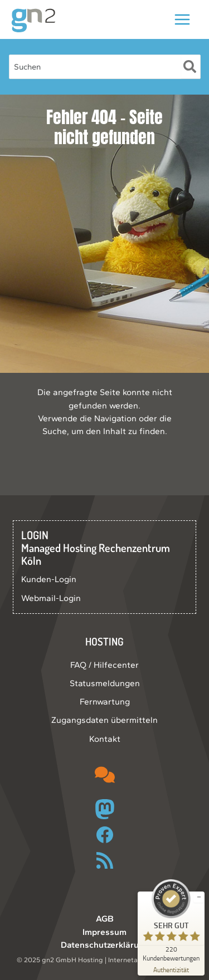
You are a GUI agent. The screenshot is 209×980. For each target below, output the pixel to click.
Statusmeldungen (105, 683)
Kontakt (105, 739)
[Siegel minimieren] (199, 897)
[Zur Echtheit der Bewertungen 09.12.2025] (171, 969)
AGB (105, 919)
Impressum (104, 932)
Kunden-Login (49, 579)
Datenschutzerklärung (105, 945)
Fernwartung (105, 701)
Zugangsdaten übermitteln (104, 720)
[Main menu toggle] (183, 19)
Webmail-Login (51, 598)
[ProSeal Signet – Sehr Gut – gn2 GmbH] (171, 920)
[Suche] (190, 67)
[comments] (105, 775)
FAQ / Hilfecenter (104, 665)
